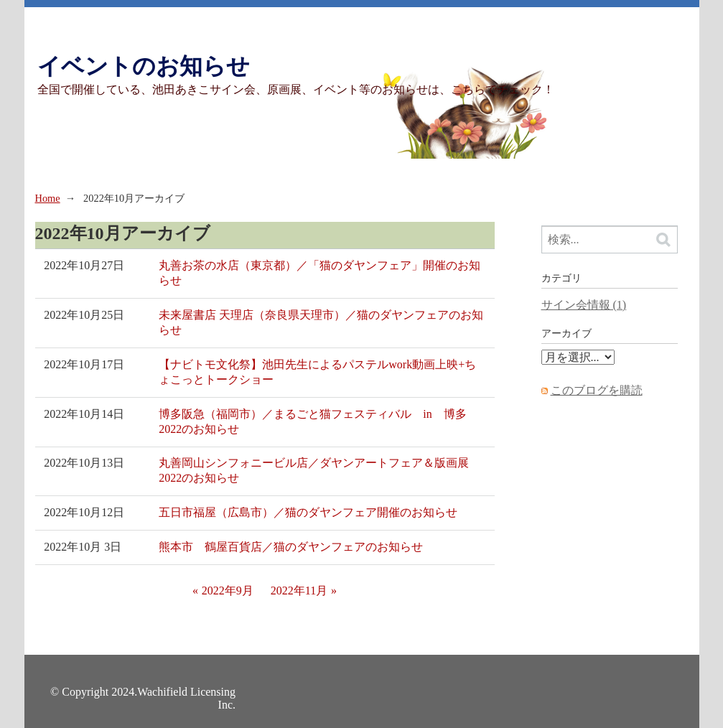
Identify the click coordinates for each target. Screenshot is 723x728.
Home (48, 198)
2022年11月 (299, 591)
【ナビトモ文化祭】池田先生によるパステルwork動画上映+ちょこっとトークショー (317, 372)
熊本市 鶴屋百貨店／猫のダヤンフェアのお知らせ (291, 547)
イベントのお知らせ (144, 66)
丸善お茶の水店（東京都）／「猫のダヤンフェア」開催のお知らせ (319, 273)
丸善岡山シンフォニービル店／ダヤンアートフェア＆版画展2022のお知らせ (314, 470)
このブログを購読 (597, 390)
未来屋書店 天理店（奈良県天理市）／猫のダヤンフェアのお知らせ (321, 322)
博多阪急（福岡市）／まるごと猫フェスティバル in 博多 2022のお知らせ (318, 421)
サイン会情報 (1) (584, 305)
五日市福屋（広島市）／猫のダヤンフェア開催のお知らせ (308, 512)
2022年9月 (228, 591)
